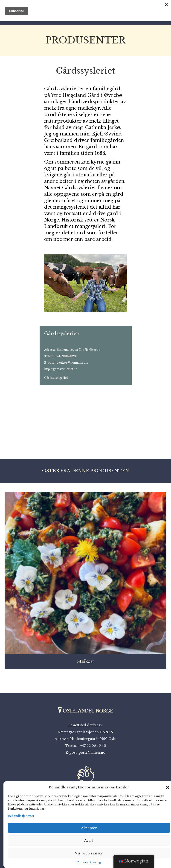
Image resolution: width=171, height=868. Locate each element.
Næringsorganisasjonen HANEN (86, 732)
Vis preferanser (89, 853)
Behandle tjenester (21, 816)
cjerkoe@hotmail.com (72, 363)
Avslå (89, 841)
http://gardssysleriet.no (61, 369)
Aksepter (89, 828)
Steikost (85, 661)
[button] (168, 787)
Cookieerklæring (89, 862)
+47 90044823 (67, 356)
